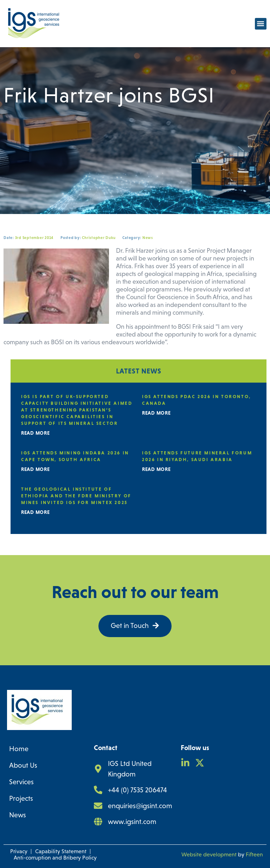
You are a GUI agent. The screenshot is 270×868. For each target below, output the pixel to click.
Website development (209, 854)
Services (21, 782)
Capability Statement (61, 851)
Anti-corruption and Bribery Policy (55, 858)
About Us (23, 765)
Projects (21, 798)
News (18, 815)
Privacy (19, 851)
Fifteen (254, 854)
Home (19, 749)
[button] (261, 24)
